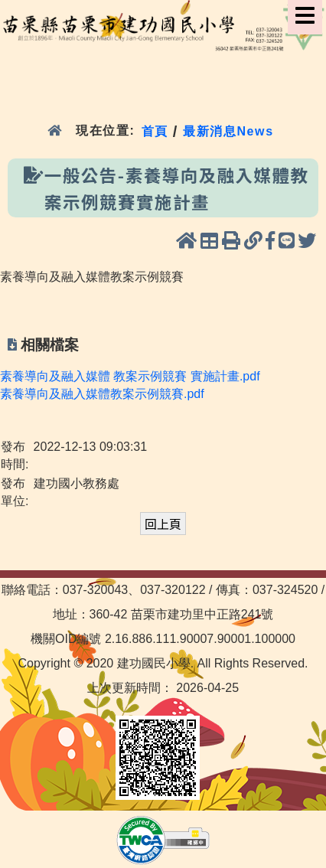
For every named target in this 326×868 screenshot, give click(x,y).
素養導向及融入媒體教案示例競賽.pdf (102, 394)
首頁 (155, 131)
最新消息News (228, 131)
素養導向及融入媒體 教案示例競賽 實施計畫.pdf (130, 376)
